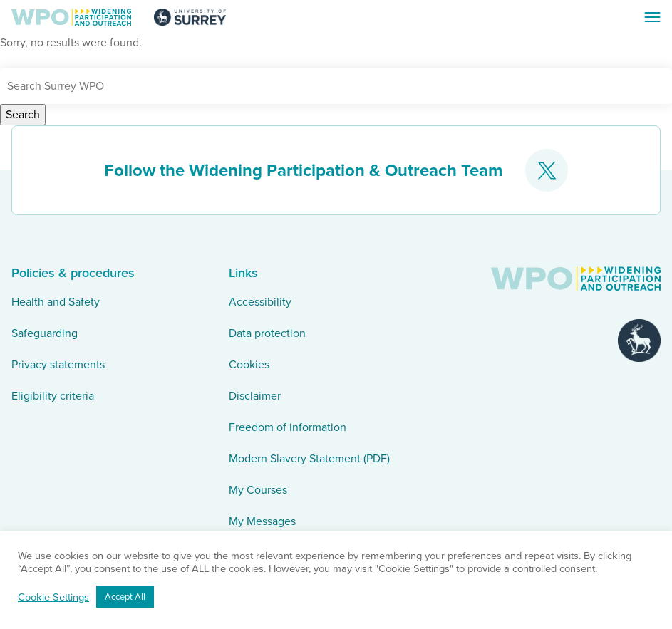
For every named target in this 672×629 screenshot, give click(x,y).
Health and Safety (56, 302)
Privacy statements (58, 364)
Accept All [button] (125, 597)
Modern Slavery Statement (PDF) (309, 458)
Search (23, 114)
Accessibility (260, 302)
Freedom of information (288, 427)
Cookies (249, 364)
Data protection (267, 333)
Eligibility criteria (53, 396)
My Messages (262, 521)
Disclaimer (255, 396)
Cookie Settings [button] (53, 597)
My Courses (258, 490)
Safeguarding (45, 333)
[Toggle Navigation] (652, 17)
